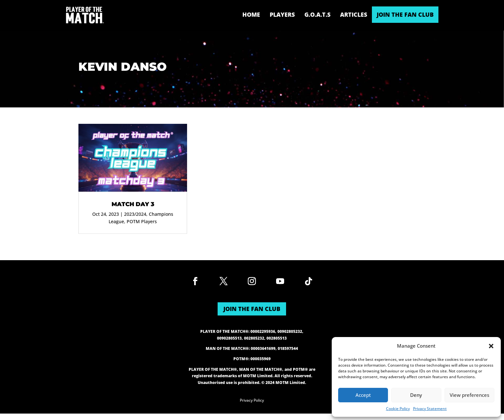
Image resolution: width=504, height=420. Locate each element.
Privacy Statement (430, 409)
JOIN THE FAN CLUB (405, 14)
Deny (416, 395)
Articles (354, 14)
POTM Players (142, 221)
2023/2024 (135, 214)
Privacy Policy (252, 400)
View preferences (469, 395)
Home (251, 14)
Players (282, 14)
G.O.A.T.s (317, 14)
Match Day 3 (133, 204)
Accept (363, 395)
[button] (491, 346)
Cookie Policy (398, 409)
